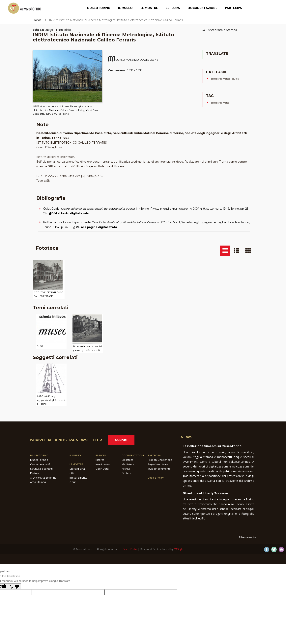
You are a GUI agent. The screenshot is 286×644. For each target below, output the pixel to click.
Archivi (126, 469)
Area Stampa (38, 482)
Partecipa (233, 9)
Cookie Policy (156, 478)
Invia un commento (159, 469)
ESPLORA (101, 455)
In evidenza (103, 464)
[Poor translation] (14, 586)
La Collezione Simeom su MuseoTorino (212, 446)
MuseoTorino (99, 9)
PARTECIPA (154, 455)
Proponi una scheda (160, 460)
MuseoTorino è (39, 460)
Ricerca (100, 460)
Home (37, 20)
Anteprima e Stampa (220, 30)
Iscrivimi (121, 440)
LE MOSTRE (76, 464)
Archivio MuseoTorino (43, 478)
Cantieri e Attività (40, 464)
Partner (35, 473)
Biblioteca (128, 460)
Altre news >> (247, 537)
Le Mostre (149, 9)
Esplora (173, 9)
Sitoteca (127, 473)
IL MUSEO (75, 455)
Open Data (102, 469)
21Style (179, 549)
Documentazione (202, 9)
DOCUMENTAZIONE (133, 455)
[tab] (225, 251)
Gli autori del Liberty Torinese (205, 493)
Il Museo (125, 9)
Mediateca (128, 464)
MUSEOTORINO (39, 455)
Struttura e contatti (41, 469)
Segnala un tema (158, 464)
